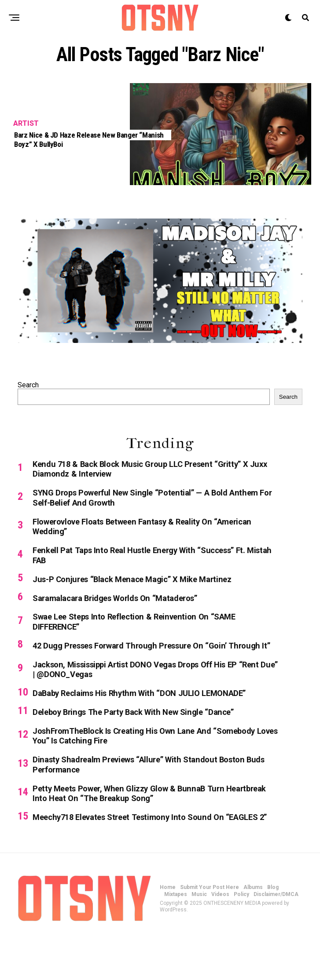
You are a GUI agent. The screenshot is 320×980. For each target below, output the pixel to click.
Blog (273, 933)
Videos (220, 940)
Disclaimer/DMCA (276, 940)
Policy (241, 940)
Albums (253, 933)
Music (199, 940)
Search (28, 385)
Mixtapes (176, 940)
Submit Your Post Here (210, 933)
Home (168, 933)
